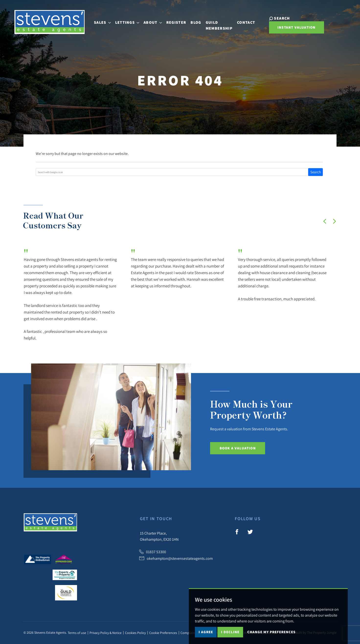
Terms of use (77, 633)
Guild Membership (217, 24)
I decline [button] (230, 632)
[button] (325, 221)
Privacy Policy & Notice (106, 633)
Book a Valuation (238, 448)
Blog (194, 21)
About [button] (151, 21)
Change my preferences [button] (271, 632)
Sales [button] (100, 21)
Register (174, 21)
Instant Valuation (293, 28)
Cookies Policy (135, 633)
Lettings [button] (125, 21)
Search (316, 172)
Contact (244, 21)
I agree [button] (206, 632)
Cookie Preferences (163, 633)
